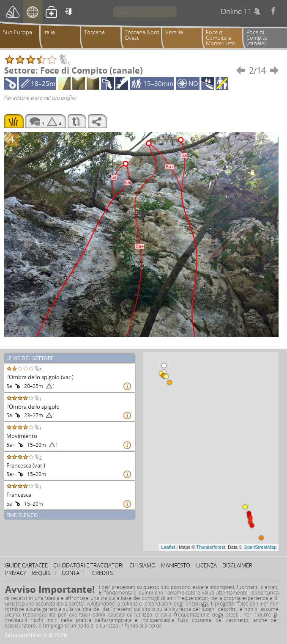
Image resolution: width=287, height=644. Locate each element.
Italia (49, 32)
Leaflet (168, 547)
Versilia (174, 32)
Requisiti (44, 573)
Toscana (94, 32)
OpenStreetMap (260, 547)
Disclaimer (237, 565)
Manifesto (176, 565)
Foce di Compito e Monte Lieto (221, 38)
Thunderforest (210, 547)
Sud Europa (18, 32)
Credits (102, 573)
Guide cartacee (26, 565)
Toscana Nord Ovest (142, 35)
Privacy (16, 573)
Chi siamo (142, 565)
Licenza (206, 565)
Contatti (74, 573)
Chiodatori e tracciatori (88, 565)
